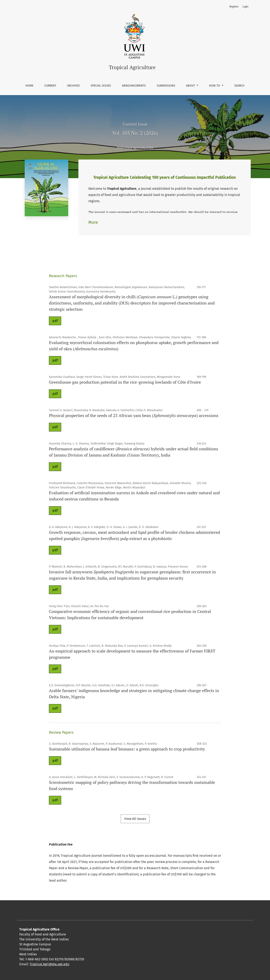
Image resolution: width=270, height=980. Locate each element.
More (93, 222)
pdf (55, 321)
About (191, 86)
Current (50, 86)
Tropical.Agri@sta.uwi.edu (49, 964)
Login (245, 7)
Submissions (166, 86)
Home (29, 86)
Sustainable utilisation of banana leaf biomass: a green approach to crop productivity (127, 749)
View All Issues (135, 819)
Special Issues (101, 86)
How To (215, 86)
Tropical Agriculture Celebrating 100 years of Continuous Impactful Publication (165, 177)
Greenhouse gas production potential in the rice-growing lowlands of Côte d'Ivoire (125, 382)
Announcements (134, 86)
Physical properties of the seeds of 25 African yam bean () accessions (134, 415)
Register (234, 7)
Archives (74, 86)
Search (239, 86)
